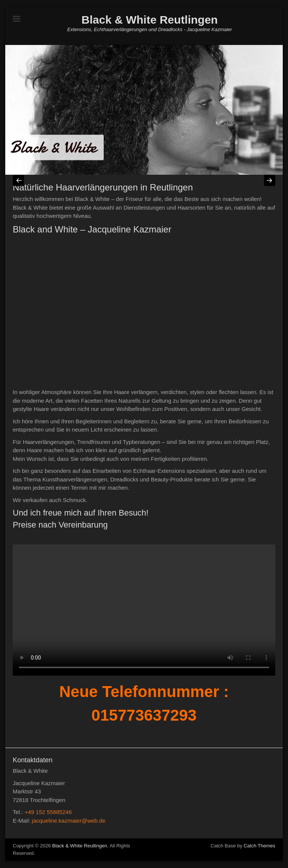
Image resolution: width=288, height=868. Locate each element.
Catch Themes (259, 846)
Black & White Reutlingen (149, 20)
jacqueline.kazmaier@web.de (69, 821)
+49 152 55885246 (48, 812)
